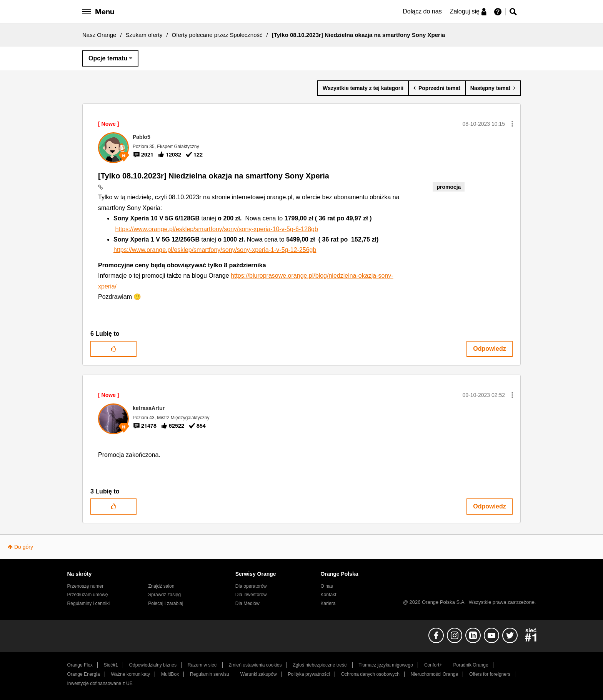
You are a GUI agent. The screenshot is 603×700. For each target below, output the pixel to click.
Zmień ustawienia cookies (255, 665)
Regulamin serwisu (210, 674)
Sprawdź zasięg (164, 595)
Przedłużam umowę (88, 595)
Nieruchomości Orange (434, 674)
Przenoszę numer (86, 586)
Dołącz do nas (422, 11)
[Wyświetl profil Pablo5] (142, 137)
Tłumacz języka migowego (386, 665)
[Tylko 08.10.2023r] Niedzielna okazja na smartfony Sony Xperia (214, 176)
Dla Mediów (247, 603)
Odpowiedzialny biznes (153, 665)
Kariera (328, 603)
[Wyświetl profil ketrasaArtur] (149, 408)
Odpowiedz (489, 349)
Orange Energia (84, 674)
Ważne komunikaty (131, 674)
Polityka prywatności (309, 674)
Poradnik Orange (471, 665)
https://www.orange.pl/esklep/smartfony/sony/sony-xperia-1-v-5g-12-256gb (215, 250)
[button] (512, 124)
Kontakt (329, 595)
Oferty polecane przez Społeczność (217, 35)
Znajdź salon (161, 586)
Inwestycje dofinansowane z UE (100, 683)
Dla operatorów (251, 586)
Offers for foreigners (490, 674)
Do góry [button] (24, 547)
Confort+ (433, 665)
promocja (449, 187)
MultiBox (170, 674)
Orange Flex (80, 665)
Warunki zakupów (259, 674)
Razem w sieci (203, 665)
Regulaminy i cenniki (89, 603)
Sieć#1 (111, 665)
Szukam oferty (144, 35)
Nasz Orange (99, 35)
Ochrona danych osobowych (370, 674)
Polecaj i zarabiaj (166, 603)
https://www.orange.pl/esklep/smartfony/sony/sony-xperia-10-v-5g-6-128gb (216, 229)
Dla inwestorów (251, 595)
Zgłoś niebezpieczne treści (320, 665)
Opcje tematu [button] (108, 58)
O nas (327, 586)
